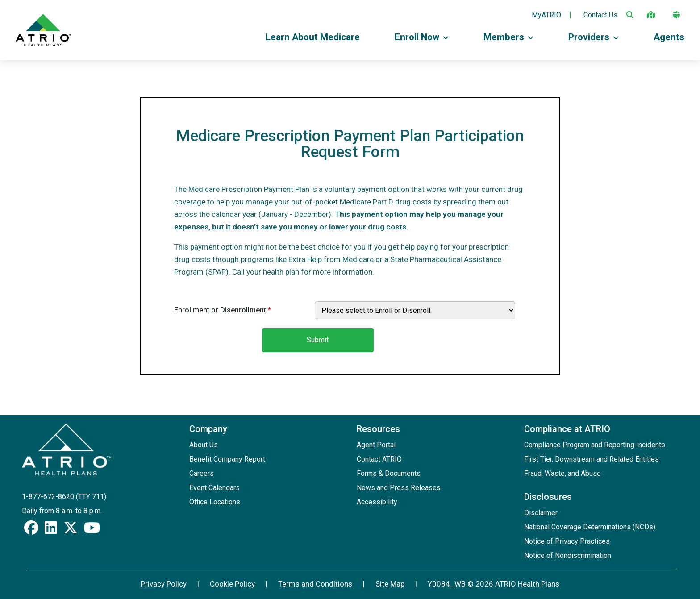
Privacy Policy (164, 584)
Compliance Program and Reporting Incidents (595, 445)
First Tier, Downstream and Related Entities (592, 459)
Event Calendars (215, 488)
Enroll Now (422, 37)
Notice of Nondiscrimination (568, 555)
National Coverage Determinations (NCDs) (590, 527)
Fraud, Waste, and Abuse (562, 473)
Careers (202, 473)
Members (508, 37)
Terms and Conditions (315, 584)
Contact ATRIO (379, 459)
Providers (594, 37)
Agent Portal (376, 445)
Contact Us (600, 15)
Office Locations (215, 502)
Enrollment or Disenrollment (223, 310)
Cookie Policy (232, 584)
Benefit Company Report (227, 459)
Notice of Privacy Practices (567, 541)
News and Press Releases (399, 488)
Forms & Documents (389, 473)
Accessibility (377, 502)
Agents (669, 37)
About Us (204, 445)
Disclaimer (541, 513)
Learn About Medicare (313, 37)
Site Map (390, 584)
